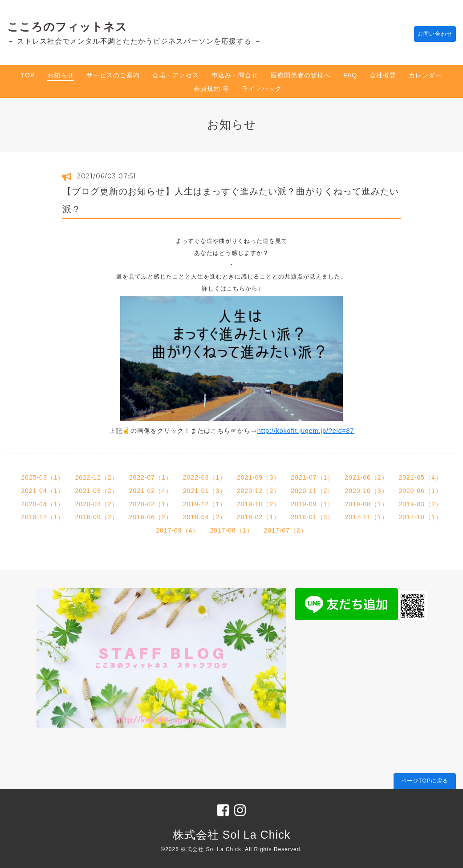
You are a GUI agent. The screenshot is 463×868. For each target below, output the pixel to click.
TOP (28, 75)
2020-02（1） (151, 504)
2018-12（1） (43, 517)
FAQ (350, 75)
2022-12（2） (96, 477)
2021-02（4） (151, 491)
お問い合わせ (431, 34)
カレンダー (425, 75)
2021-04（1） (43, 491)
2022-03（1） (205, 477)
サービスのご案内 (113, 75)
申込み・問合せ (235, 75)
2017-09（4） (177, 530)
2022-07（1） (151, 477)
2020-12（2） (258, 491)
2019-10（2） (258, 504)
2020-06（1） (420, 491)
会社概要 (383, 75)
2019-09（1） (312, 504)
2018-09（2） (96, 517)
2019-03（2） (420, 504)
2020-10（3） (366, 491)
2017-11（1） (366, 517)
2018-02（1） (258, 517)
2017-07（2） (286, 530)
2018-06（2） (151, 517)
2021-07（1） (312, 477)
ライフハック (262, 89)
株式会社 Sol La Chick (231, 835)
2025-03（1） (43, 477)
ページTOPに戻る (424, 781)
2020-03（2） (96, 504)
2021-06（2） (366, 477)
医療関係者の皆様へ (301, 75)
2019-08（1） (366, 504)
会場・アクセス (176, 75)
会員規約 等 (211, 89)
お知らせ (61, 75)
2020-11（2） (312, 491)
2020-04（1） (43, 504)
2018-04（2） (205, 517)
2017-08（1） (231, 530)
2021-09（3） (258, 477)
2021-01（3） (205, 491)
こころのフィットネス (67, 27)
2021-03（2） (96, 491)
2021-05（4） (420, 477)
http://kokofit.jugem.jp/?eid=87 (306, 431)
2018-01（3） (312, 517)
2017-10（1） (420, 517)
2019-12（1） (205, 504)
